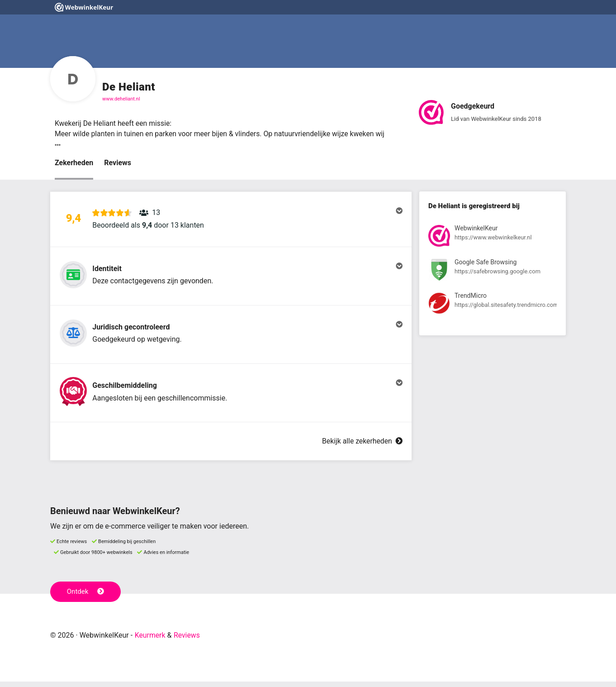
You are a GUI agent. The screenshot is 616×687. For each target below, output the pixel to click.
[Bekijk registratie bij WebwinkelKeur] (493, 238)
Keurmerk (150, 641)
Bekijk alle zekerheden (362, 447)
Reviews (118, 163)
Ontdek (86, 597)
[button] (231, 220)
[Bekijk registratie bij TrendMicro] (493, 306)
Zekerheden (74, 163)
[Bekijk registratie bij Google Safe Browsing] (493, 272)
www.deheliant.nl (121, 99)
